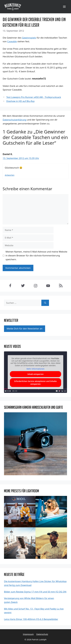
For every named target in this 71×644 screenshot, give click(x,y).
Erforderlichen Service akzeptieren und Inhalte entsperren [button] (35, 383)
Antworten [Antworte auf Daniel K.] (10, 175)
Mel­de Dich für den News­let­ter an (25, 329)
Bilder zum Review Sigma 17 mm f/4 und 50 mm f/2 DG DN (35, 592)
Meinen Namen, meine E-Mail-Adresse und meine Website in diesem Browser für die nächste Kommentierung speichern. (36, 255)
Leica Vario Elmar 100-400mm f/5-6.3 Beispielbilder (31, 619)
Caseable (12, 41)
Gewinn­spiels (29, 38)
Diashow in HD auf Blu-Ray (20, 101)
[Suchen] (45, 303)
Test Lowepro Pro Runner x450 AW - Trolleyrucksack (34, 97)
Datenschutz (42, 634)
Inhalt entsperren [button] (35, 374)
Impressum (28, 634)
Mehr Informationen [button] (35, 369)
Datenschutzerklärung (15, 120)
